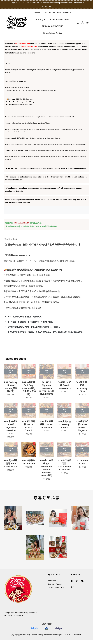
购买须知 (15, 639)
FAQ (62, 639)
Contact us (52, 585)
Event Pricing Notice (53, 35)
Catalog (41, 21)
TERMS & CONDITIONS (53, 28)
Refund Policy (37, 639)
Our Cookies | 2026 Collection (57, 14)
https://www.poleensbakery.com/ (21, 54)
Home (37, 14)
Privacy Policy (25, 639)
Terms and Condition (51, 639)
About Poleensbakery (59, 21)
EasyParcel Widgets (55, 588)
